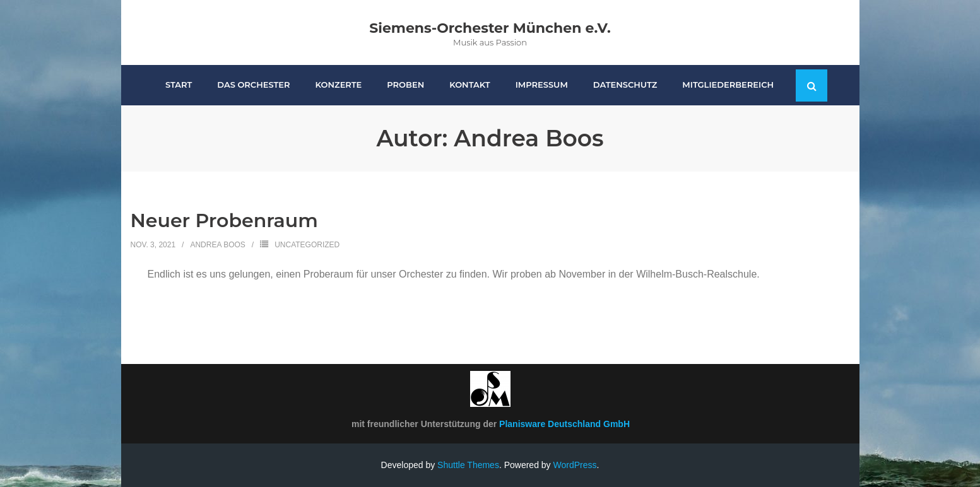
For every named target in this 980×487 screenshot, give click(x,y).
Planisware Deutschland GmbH (564, 424)
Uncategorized (307, 245)
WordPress (575, 465)
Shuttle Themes (468, 465)
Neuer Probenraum (224, 220)
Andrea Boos (217, 245)
